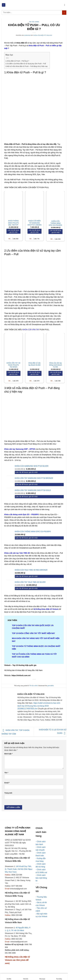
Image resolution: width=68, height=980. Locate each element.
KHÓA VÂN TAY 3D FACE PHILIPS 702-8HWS (13, 365)
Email (7, 783)
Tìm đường (59, 977)
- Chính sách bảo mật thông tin (41, 878)
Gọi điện (9, 977)
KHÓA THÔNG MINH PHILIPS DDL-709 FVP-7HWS (13, 224)
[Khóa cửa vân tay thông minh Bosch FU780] (56, 347)
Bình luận (8, 754)
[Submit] (64, 13)
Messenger (42, 977)
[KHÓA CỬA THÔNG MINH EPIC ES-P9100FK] (56, 204)
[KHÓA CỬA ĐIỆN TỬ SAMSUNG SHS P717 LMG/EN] (34, 204)
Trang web (8, 793)
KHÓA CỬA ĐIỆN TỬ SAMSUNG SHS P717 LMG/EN (34, 223)
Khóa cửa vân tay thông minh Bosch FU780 (55, 365)
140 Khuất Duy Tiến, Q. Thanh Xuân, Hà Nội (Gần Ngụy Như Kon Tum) (19, 869)
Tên (6, 773)
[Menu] (4, 5)
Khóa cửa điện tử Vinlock (43, 35)
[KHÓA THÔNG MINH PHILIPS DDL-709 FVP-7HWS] (13, 204)
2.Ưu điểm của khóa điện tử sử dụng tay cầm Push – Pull (26, 64)
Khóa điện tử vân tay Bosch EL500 (34, 364)
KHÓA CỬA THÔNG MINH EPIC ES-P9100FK (56, 223)
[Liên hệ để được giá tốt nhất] (13, 231)
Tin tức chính (34, 22)
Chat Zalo (26, 977)
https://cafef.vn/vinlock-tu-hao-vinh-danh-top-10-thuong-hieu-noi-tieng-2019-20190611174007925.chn (39, 706)
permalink (51, 686)
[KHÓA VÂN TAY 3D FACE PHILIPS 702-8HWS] (13, 347)
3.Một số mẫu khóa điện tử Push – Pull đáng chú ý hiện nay (26, 66)
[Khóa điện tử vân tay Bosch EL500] (34, 347)
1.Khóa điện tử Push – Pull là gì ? (17, 61)
